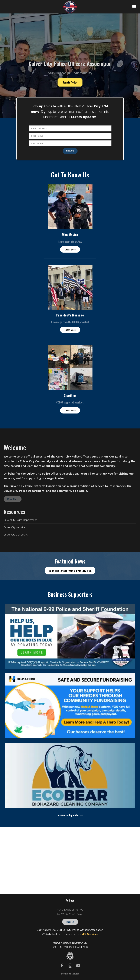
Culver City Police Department (20, 520)
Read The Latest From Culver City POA (70, 571)
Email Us (70, 922)
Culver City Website (14, 527)
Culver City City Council (16, 535)
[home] (70, 7)
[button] (134, 7)
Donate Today (70, 82)
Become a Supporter (68, 815)
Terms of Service (70, 974)
